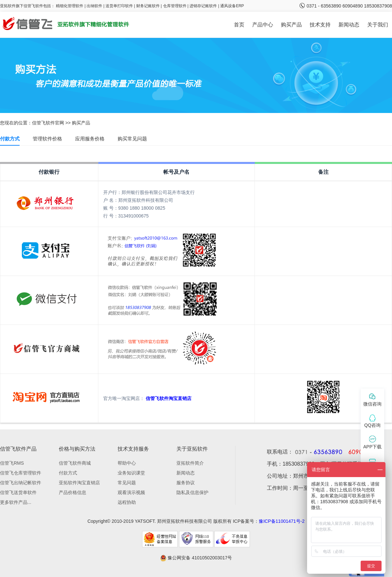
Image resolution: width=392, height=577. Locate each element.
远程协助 (127, 502)
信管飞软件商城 (75, 463)
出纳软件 (94, 6)
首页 (239, 25)
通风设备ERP (232, 6)
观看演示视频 (131, 492)
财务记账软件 (148, 6)
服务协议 (186, 483)
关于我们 (378, 25)
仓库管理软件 (175, 6)
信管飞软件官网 (48, 123)
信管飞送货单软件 (18, 492)
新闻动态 (349, 25)
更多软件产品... (16, 502)
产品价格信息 (73, 492)
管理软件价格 (47, 139)
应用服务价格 (90, 139)
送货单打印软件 (119, 6)
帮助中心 (127, 463)
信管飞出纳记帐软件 (21, 483)
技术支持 (320, 25)
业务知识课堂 (131, 473)
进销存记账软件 (203, 6)
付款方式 (10, 139)
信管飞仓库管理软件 (21, 473)
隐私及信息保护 (192, 492)
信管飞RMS (12, 463)
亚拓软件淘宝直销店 (79, 483)
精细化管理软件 (70, 6)
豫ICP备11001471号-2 (282, 521)
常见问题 (127, 483)
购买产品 (291, 25)
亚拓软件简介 (190, 463)
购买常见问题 (132, 139)
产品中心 (263, 25)
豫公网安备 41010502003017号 (196, 558)
